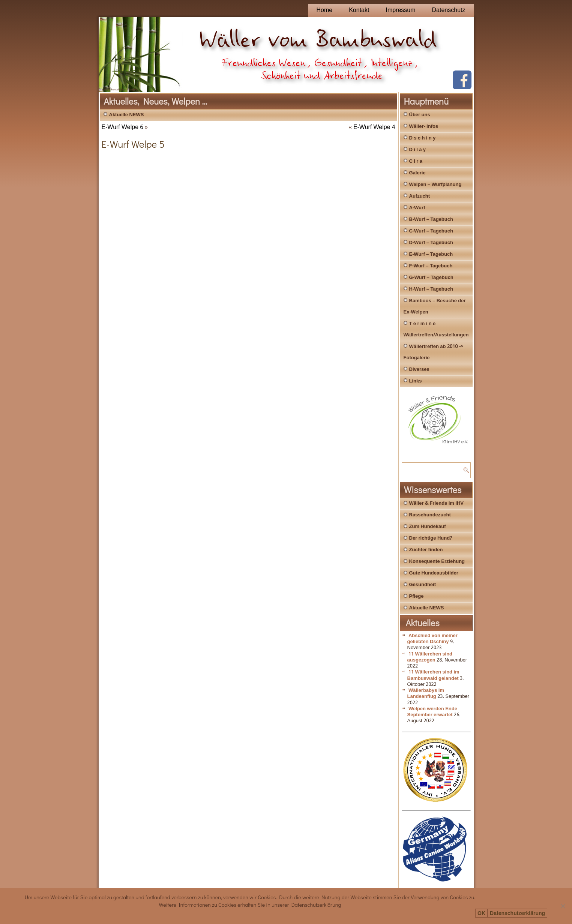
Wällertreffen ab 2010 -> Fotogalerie (434, 352)
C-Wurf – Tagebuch (431, 231)
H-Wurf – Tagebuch (431, 289)
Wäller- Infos (424, 127)
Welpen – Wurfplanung (435, 185)
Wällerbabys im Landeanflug (426, 694)
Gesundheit (423, 585)
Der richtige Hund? (431, 538)
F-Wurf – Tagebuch (431, 266)
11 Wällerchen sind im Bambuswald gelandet (433, 675)
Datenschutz (449, 10)
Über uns (420, 115)
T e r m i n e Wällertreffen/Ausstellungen (436, 329)
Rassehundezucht (430, 515)
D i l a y (418, 150)
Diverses (419, 370)
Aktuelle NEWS (127, 115)
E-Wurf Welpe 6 (123, 127)
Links (416, 381)
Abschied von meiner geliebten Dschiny (432, 639)
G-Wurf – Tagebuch (431, 278)
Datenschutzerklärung (517, 913)
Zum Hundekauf (428, 527)
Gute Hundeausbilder (434, 573)
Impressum (400, 10)
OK (481, 913)
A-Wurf (417, 208)
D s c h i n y (423, 138)
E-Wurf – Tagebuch (431, 254)
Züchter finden (426, 550)
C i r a (416, 161)
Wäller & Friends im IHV (436, 503)
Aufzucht (420, 196)
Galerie (417, 173)
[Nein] (563, 906)
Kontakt (359, 10)
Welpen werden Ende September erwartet (432, 712)
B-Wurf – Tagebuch (431, 220)
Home (324, 10)
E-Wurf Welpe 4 (374, 127)
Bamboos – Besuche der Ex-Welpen (435, 307)
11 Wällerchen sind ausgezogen (430, 657)
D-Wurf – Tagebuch (431, 243)
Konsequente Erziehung (437, 562)
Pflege (417, 596)
